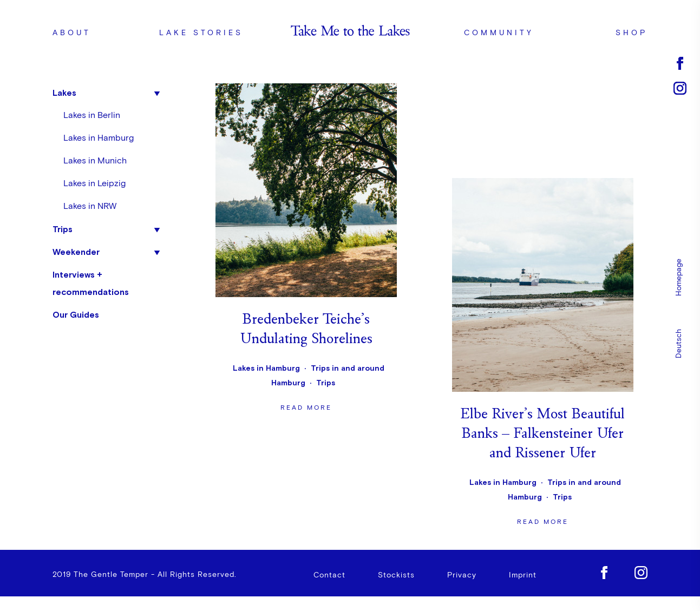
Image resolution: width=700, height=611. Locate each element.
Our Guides (76, 314)
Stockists (396, 577)
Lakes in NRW (90, 206)
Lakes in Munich (95, 161)
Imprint (523, 577)
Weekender (76, 252)
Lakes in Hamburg (99, 138)
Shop (632, 33)
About (72, 33)
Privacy (462, 577)
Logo (350, 33)
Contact (329, 577)
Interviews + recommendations (91, 283)
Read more (306, 251)
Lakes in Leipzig (94, 183)
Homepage (679, 277)
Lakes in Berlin (92, 115)
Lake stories (201, 33)
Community (499, 33)
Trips (63, 229)
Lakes (64, 93)
